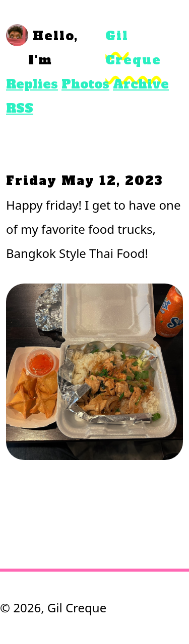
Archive (141, 84)
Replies (32, 84)
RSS (20, 108)
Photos (85, 84)
